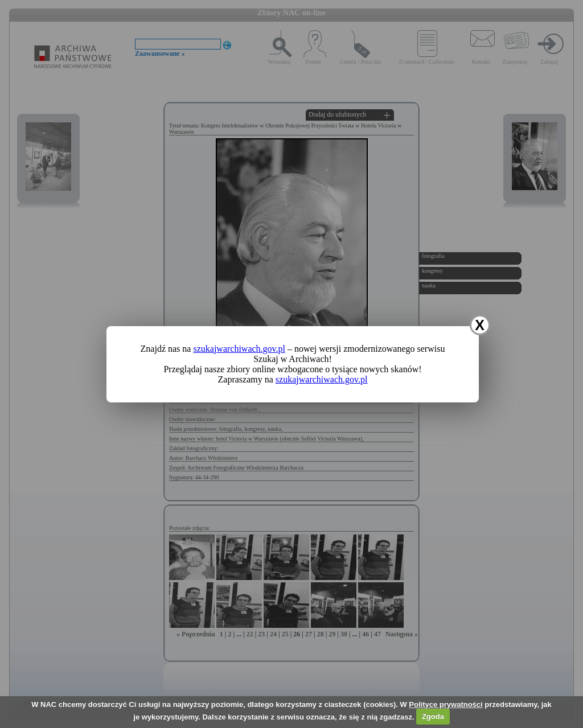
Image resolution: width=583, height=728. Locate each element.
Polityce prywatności (446, 704)
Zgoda (433, 716)
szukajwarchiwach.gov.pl (239, 349)
